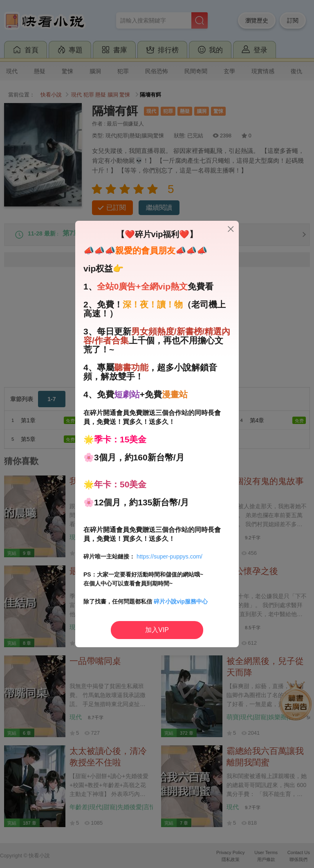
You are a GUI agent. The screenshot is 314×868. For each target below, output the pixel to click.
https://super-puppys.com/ (169, 556)
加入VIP (157, 630)
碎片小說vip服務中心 (181, 601)
